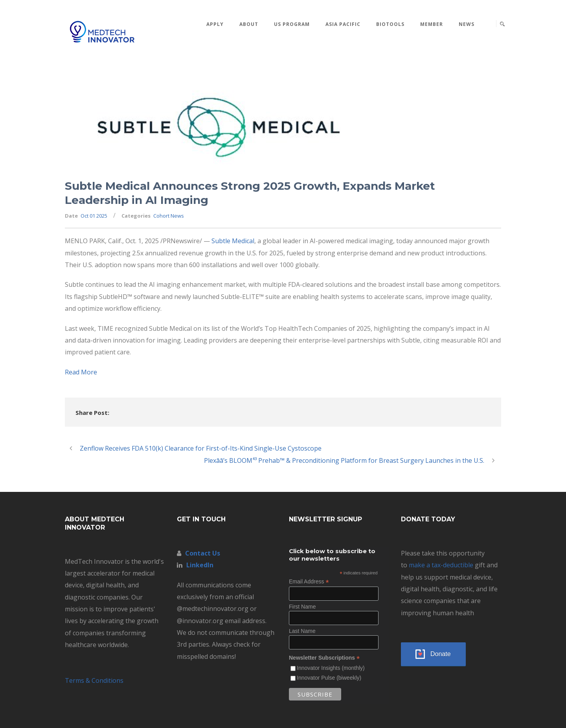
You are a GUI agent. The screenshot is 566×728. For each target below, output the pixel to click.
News (467, 24)
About (249, 24)
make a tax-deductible (441, 565)
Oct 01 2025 (94, 216)
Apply (215, 24)
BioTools (390, 24)
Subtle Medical (233, 241)
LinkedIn (200, 565)
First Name (302, 607)
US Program (292, 24)
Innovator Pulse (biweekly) (329, 678)
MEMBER (432, 24)
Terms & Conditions (94, 680)
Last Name (302, 631)
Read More (81, 372)
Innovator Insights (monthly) (331, 668)
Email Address (309, 582)
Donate (441, 654)
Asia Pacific (343, 24)
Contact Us (203, 553)
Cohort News (169, 216)
